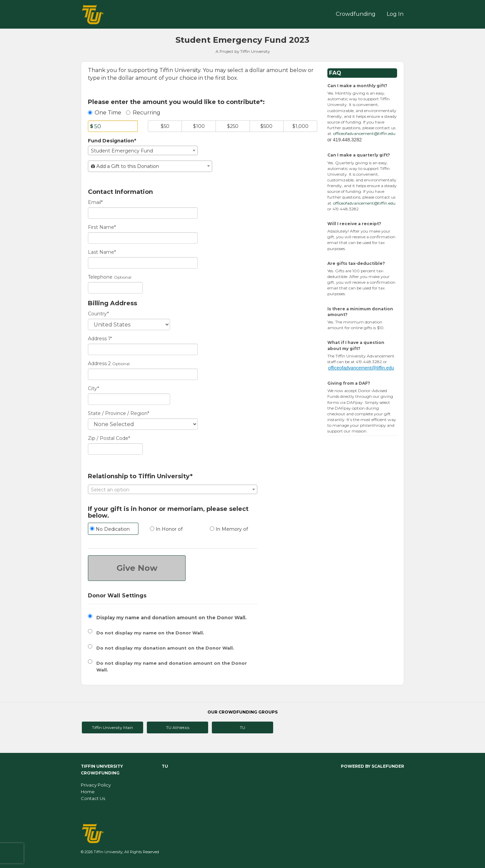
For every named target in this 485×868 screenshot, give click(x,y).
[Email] (143, 213)
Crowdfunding (356, 14)
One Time (105, 113)
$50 (165, 126)
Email (95, 202)
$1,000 (300, 126)
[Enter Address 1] (143, 349)
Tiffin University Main (112, 727)
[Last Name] (143, 263)
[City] (129, 399)
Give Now (137, 568)
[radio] (113, 530)
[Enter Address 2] (143, 374)
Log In (395, 14)
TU (243, 727)
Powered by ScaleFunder (373, 766)
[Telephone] (115, 288)
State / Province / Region (119, 413)
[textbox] (150, 166)
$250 (233, 126)
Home (88, 792)
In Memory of (229, 529)
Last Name (102, 252)
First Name (102, 227)
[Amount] (113, 126)
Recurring (143, 113)
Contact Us (93, 798)
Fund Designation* (112, 141)
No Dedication (110, 529)
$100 (199, 126)
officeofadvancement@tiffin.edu (364, 133)
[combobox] (143, 150)
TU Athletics (178, 727)
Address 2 (99, 363)
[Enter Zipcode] (115, 449)
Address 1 (100, 339)
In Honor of (166, 529)
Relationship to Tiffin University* (140, 477)
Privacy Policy (96, 785)
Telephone (100, 277)
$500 (266, 126)
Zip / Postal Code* (109, 438)
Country (98, 314)
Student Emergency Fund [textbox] (122, 151)
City (93, 388)
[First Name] (143, 238)
